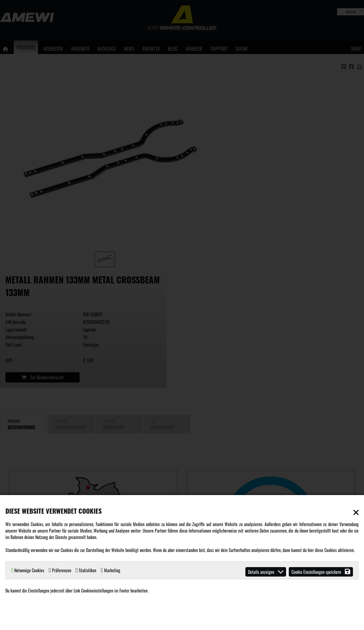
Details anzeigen (266, 572)
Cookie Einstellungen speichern (321, 572)
